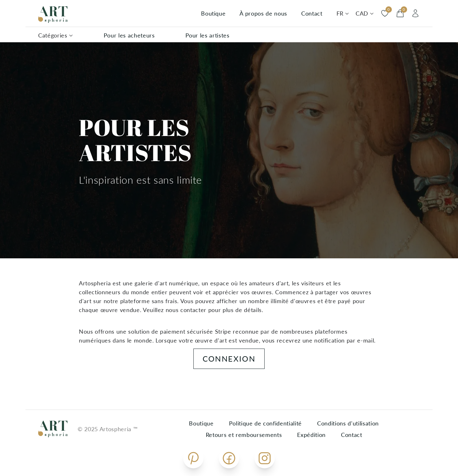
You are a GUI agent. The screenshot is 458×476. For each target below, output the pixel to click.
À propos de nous (263, 13)
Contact (312, 13)
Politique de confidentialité (266, 423)
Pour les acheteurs (129, 35)
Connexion (229, 359)
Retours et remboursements (244, 435)
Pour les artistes (208, 35)
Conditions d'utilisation (348, 423)
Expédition (311, 435)
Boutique (213, 13)
